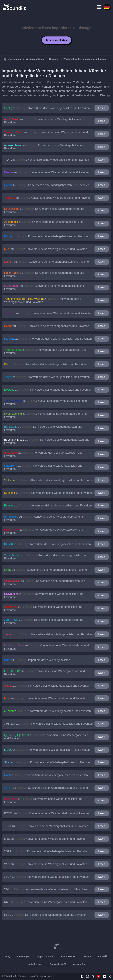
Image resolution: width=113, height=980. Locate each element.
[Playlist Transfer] (15, 7)
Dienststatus (46, 976)
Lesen (102, 108)
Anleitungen (23, 956)
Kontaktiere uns (35, 964)
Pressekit (103, 956)
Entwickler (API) (58, 964)
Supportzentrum (45, 956)
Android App (80, 964)
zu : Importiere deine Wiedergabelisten (37, 660)
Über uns (87, 956)
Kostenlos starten (56, 40)
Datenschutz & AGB (28, 976)
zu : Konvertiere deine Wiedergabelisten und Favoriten (47, 108)
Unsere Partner (67, 956)
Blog (8, 956)
